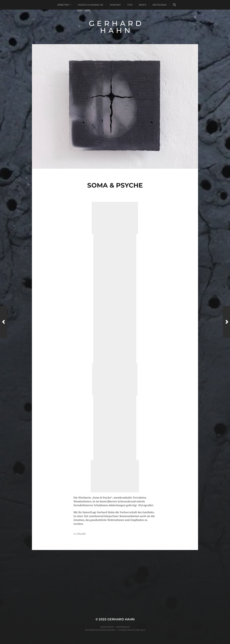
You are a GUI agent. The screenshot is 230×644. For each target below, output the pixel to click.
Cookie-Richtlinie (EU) (132, 630)
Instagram (159, 5)
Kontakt (115, 5)
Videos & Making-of (91, 5)
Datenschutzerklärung (100, 630)
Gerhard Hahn (121, 619)
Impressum (123, 627)
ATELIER (81, 534)
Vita (130, 5)
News (142, 5)
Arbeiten (63, 5)
